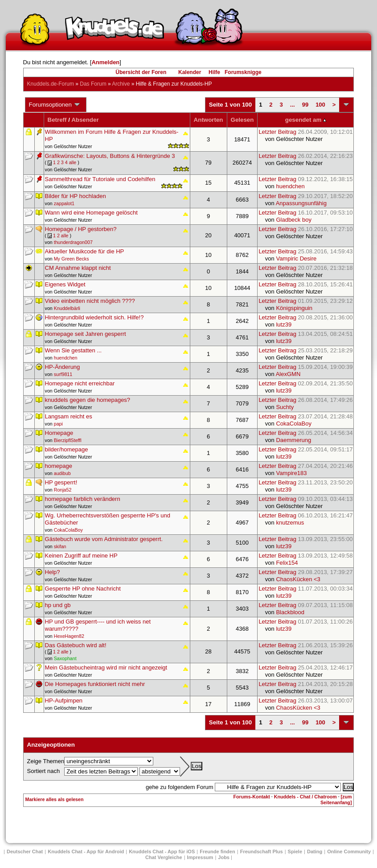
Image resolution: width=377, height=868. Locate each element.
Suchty (285, 407)
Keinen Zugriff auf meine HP (81, 556)
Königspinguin (294, 308)
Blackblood (290, 612)
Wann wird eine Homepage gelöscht (91, 213)
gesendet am (306, 120)
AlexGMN (288, 374)
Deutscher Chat (25, 851)
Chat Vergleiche (164, 857)
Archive (121, 84)
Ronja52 (63, 490)
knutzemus (290, 523)
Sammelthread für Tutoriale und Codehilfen (100, 179)
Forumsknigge (243, 72)
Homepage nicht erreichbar (80, 383)
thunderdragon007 (73, 242)
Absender (85, 120)
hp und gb (58, 605)
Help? (53, 572)
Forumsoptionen (55, 105)
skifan (60, 546)
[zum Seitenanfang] (336, 800)
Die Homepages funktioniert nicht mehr (95, 684)
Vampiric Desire (296, 258)
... (293, 105)
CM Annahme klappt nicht (78, 268)
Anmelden (105, 62)
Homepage (59, 433)
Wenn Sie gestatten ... (74, 350)
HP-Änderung (63, 367)
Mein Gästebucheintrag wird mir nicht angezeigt (106, 668)
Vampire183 (291, 473)
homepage (59, 466)
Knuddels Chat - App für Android (86, 851)
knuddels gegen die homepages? (88, 400)
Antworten (209, 120)
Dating (315, 851)
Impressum (200, 857)
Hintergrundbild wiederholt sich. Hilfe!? (94, 317)
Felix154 (287, 563)
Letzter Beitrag (305, 132)
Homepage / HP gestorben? (81, 229)
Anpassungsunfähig (301, 203)
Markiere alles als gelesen (55, 799)
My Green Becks (72, 259)
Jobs (224, 857)
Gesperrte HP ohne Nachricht (83, 589)
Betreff (57, 120)
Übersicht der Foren (141, 72)
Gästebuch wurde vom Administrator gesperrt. (104, 539)
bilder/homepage (67, 449)
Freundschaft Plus (262, 851)
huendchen (290, 186)
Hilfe (214, 72)
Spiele (295, 851)
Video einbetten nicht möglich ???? (90, 301)
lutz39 (284, 324)
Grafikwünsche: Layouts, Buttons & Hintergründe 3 (110, 156)
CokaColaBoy (294, 424)
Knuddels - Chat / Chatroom (305, 797)
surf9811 (63, 374)
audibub (62, 473)
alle (73, 162)
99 (305, 105)
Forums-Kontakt (252, 797)
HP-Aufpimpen (64, 701)
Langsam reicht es (69, 416)
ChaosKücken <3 (298, 579)
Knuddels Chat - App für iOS (162, 851)
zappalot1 (64, 203)
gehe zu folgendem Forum (180, 787)
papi (58, 424)
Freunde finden (217, 851)
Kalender (190, 72)
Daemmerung (293, 440)
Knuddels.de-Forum (51, 84)
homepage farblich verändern (83, 499)
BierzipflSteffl (68, 440)
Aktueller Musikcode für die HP (85, 251)
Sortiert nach (44, 771)
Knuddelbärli (67, 308)
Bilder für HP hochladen (76, 196)
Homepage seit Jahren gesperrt (86, 334)
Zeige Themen (46, 761)
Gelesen (242, 120)
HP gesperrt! (61, 482)
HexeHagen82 (69, 636)
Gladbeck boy (294, 220)
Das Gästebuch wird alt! (76, 645)
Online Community (349, 851)
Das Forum (93, 84)
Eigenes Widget (65, 284)
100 (320, 105)
